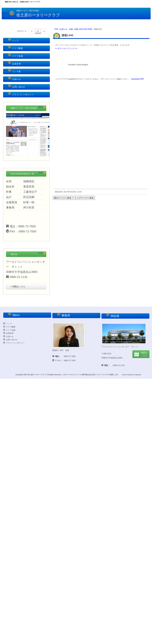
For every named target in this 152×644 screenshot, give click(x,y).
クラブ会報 (13, 56)
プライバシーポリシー (18, 95)
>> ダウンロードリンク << (66, 48)
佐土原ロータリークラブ (37, 375)
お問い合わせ (14, 87)
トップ (11, 41)
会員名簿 (12, 64)
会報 (76, 29)
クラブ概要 (13, 48)
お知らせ (12, 79)
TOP (56, 29)
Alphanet (138, 375)
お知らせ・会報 (66, 29)
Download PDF (138, 79)
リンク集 (12, 71)
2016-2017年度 (86, 29)
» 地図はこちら (18, 286)
